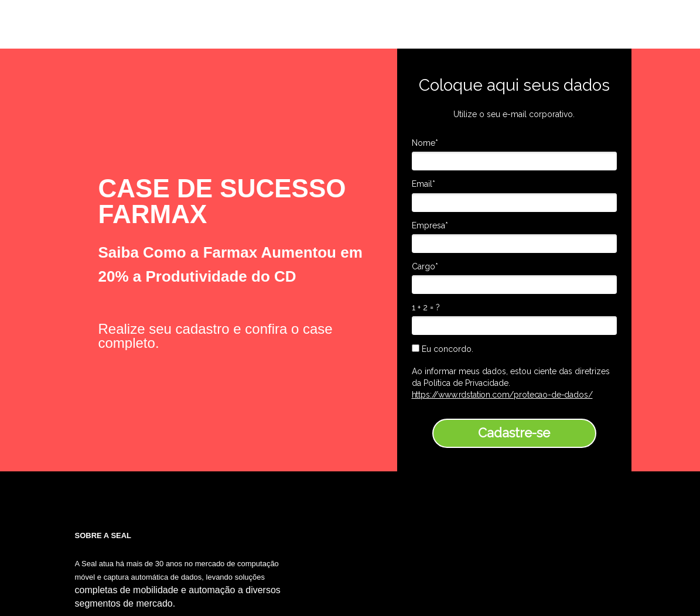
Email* (424, 184)
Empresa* (430, 225)
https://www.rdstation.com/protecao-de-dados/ (502, 395)
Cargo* (425, 266)
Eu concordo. (443, 349)
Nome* (425, 143)
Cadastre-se (514, 433)
